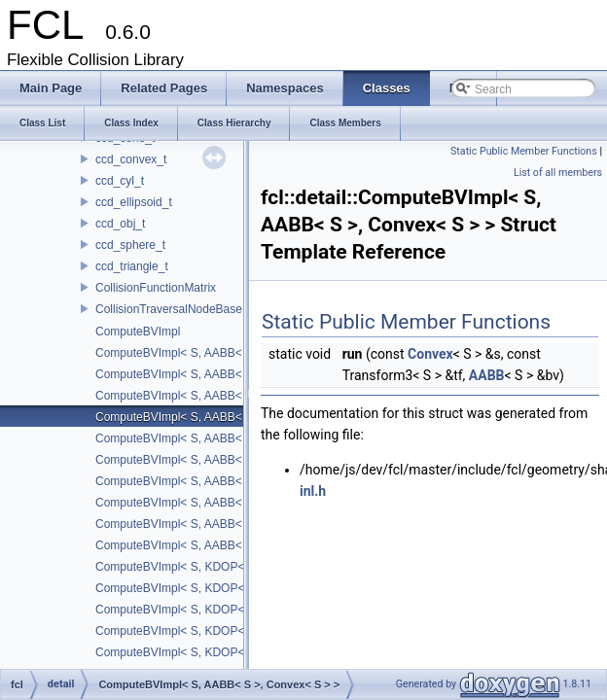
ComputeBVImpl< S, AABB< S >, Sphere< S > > (220, 524)
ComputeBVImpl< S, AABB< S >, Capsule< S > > (223, 374)
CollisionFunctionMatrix (156, 288)
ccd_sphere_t (130, 245)
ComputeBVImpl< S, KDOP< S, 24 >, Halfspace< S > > (238, 652)
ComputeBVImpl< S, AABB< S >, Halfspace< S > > (227, 481)
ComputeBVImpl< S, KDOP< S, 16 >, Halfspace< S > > (238, 567)
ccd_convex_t (131, 159)
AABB (487, 375)
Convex (430, 354)
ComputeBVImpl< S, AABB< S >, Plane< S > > (216, 503)
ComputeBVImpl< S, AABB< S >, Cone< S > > (215, 396)
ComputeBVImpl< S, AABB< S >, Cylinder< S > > (223, 438)
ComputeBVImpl (138, 332)
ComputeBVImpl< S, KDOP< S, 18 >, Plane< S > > (227, 631)
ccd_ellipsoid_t (134, 202)
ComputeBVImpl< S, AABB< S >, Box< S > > (212, 353)
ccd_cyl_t (120, 181)
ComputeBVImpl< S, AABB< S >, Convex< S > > (221, 417)
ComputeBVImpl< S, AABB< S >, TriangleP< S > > (226, 545)
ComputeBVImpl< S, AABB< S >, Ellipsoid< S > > (223, 460)
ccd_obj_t (120, 224)
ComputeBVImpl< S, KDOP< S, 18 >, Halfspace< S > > (238, 610)
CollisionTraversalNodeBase (169, 309)
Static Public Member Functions (524, 151)
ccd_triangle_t (132, 266)
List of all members (558, 173)
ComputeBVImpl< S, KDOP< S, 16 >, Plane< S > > (227, 588)
